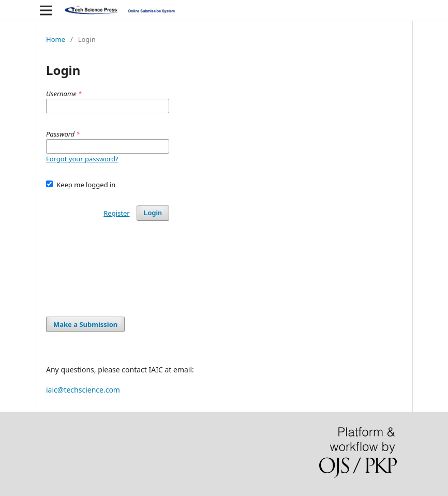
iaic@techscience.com (83, 390)
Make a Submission (85, 324)
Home (56, 39)
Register (116, 213)
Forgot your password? (82, 159)
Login (153, 213)
